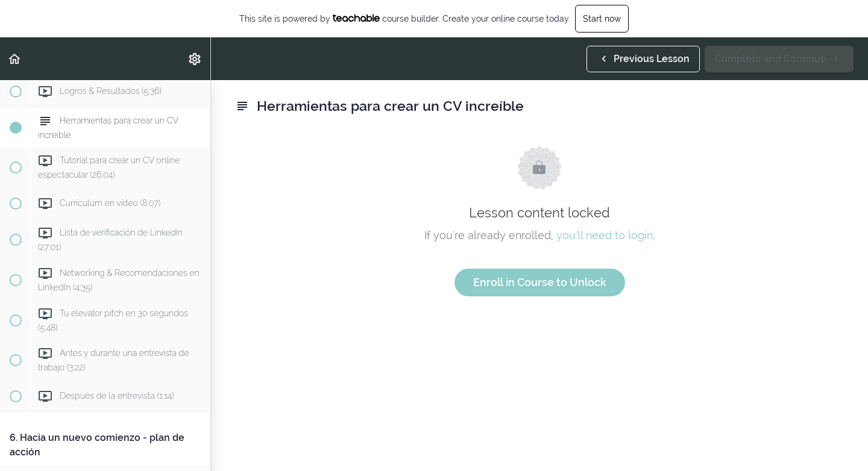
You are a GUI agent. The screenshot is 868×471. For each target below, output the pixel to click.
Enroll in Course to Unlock (540, 282)
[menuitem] (195, 59)
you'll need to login (605, 235)
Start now (602, 19)
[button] (15, 59)
